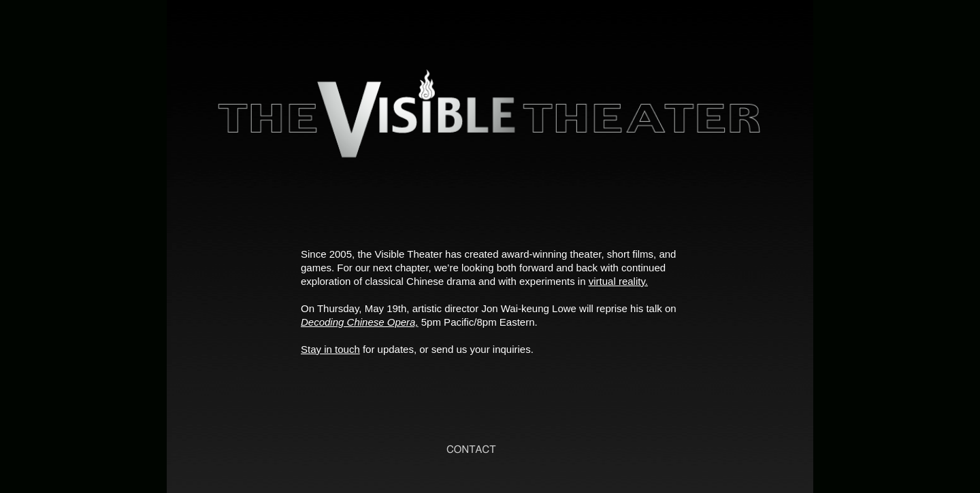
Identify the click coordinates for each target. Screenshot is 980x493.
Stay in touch (330, 349)
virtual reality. (618, 281)
